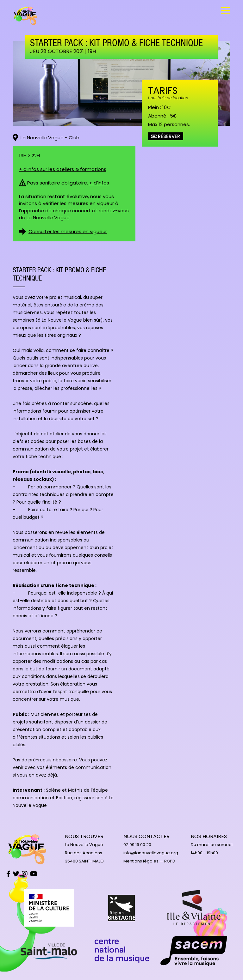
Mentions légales (141, 861)
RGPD (170, 861)
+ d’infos (99, 183)
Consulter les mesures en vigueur (68, 231)
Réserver (166, 136)
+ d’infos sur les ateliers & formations (63, 169)
